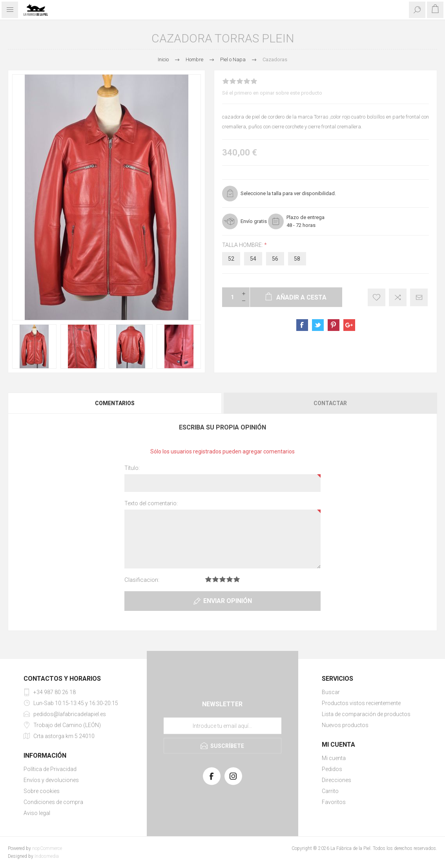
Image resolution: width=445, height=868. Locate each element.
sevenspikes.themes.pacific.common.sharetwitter (318, 325)
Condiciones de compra (53, 802)
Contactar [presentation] (330, 403)
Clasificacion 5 (237, 579)
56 (275, 259)
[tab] (115, 403)
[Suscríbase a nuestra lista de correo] (222, 725)
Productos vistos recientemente (361, 703)
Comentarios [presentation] (115, 403)
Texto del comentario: (151, 503)
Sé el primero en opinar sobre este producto (272, 93)
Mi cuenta (334, 758)
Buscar (331, 692)
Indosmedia (47, 856)
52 (231, 259)
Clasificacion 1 (208, 579)
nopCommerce (47, 848)
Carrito (330, 791)
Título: (132, 468)
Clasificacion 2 (215, 579)
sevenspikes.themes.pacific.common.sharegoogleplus (349, 325)
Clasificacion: (142, 580)
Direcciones (336, 780)
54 (253, 259)
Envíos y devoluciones (51, 780)
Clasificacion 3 (222, 579)
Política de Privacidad (50, 769)
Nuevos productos (345, 725)
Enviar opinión (228, 601)
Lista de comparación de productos (366, 714)
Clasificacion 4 (230, 579)
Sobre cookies (42, 791)
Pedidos (332, 769)
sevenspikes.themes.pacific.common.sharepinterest (334, 325)
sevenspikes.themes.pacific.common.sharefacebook (302, 325)
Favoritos (334, 802)
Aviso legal (37, 813)
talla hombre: (243, 245)
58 (297, 259)
